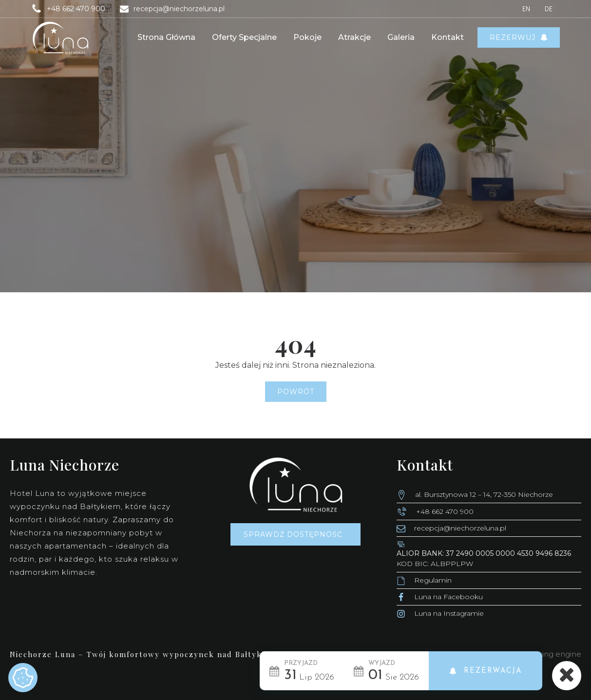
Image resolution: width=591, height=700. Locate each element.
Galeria (401, 37)
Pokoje (307, 37)
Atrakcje (354, 37)
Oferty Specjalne (244, 37)
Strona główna (166, 37)
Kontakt (448, 37)
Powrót (296, 392)
